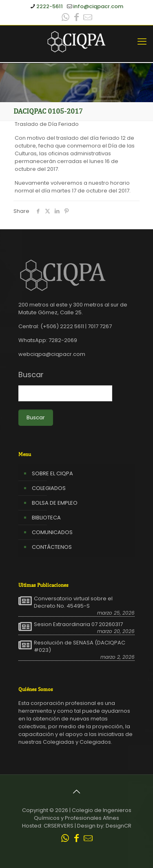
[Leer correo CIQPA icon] (88, 18)
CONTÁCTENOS (52, 547)
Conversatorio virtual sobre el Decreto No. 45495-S (73, 602)
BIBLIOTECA (46, 518)
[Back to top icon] (77, 792)
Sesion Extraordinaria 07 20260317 (78, 624)
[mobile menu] (142, 42)
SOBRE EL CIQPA (52, 473)
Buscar (31, 375)
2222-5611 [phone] (50, 6)
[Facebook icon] (77, 18)
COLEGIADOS (49, 488)
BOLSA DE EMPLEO (55, 503)
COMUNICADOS (52, 532)
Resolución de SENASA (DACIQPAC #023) (80, 647)
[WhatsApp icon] (66, 18)
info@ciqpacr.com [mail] (98, 6)
